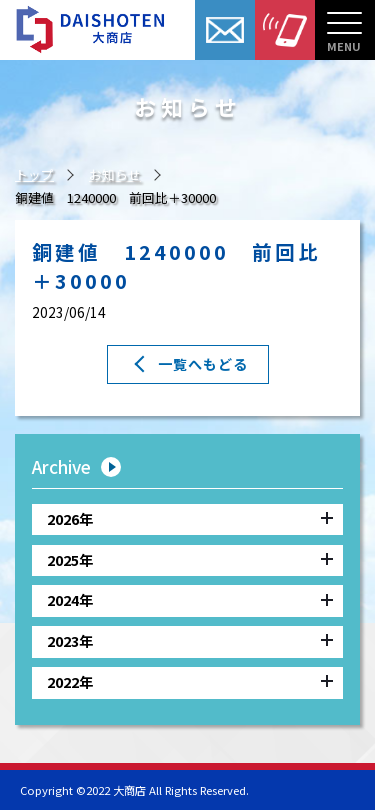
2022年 (190, 681)
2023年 (190, 640)
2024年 (190, 599)
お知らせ (115, 174)
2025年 (190, 558)
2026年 (190, 517)
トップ (34, 174)
